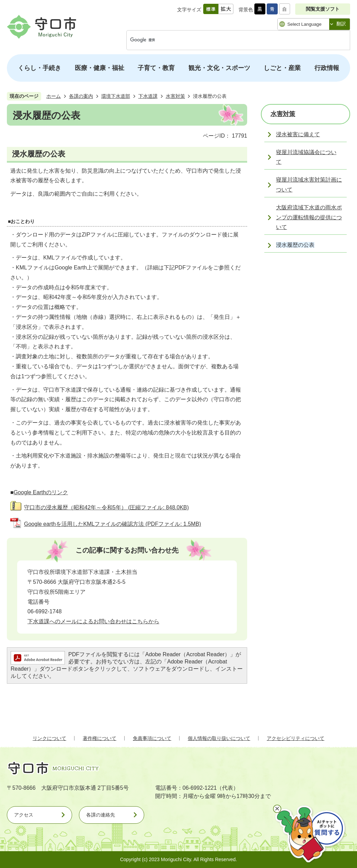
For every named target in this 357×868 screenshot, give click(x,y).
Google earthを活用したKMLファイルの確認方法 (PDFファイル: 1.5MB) (113, 524)
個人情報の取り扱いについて (219, 738)
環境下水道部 (116, 96)
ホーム (54, 96)
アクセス (24, 815)
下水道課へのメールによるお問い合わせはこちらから (93, 621)
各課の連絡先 (101, 815)
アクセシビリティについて (296, 738)
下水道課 (148, 96)
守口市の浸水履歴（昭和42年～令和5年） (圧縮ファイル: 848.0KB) (106, 507)
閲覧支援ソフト (323, 9)
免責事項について (152, 738)
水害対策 (175, 96)
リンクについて (49, 738)
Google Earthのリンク (41, 492)
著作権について (100, 738)
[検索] (231, 40)
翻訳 (341, 24)
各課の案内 (81, 96)
